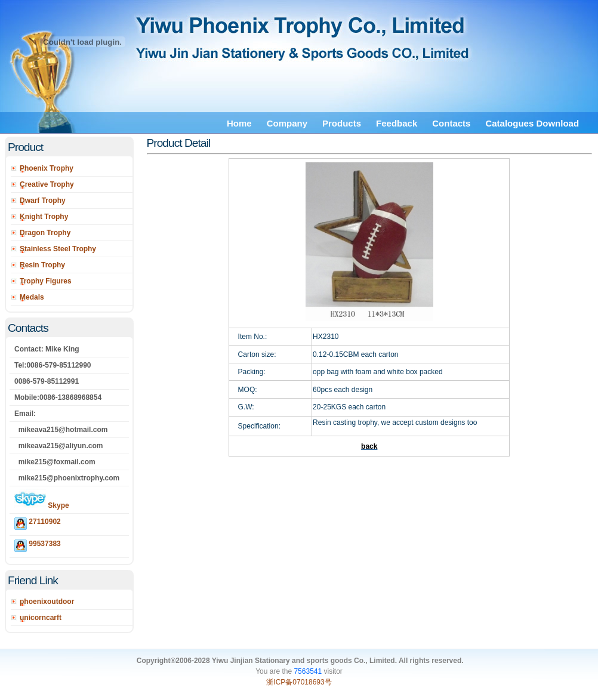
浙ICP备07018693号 (299, 682)
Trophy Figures (46, 281)
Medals (32, 297)
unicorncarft (41, 618)
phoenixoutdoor (47, 602)
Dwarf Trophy (43, 201)
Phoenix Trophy (47, 168)
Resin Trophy (42, 265)
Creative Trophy (47, 184)
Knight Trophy (44, 217)
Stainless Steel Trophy (58, 249)
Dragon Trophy (45, 233)
